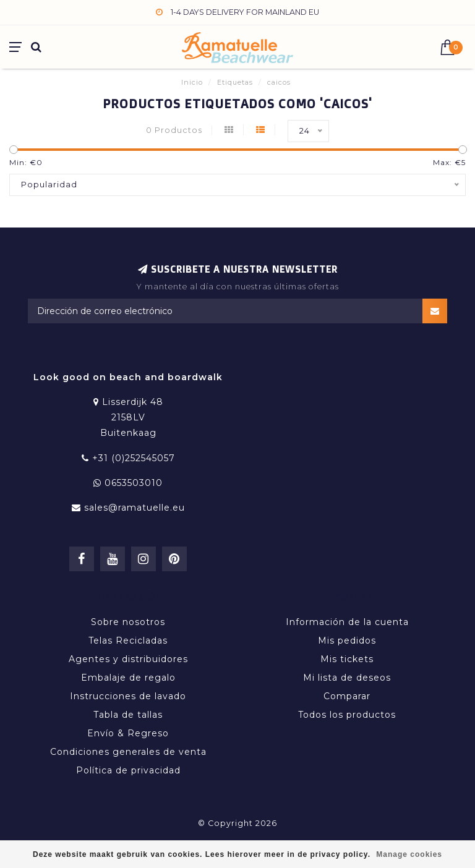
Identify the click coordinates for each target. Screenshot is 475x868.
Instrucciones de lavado (128, 696)
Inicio (192, 82)
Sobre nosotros (128, 622)
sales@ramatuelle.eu (135, 508)
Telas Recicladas (128, 640)
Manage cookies (409, 854)
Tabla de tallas (128, 715)
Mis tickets (347, 659)
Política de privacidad (128, 770)
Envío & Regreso (128, 733)
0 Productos (174, 130)
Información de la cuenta (347, 622)
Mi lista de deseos (347, 678)
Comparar (347, 696)
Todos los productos (347, 715)
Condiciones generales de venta (128, 752)
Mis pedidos (347, 640)
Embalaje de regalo (128, 678)
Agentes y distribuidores (128, 659)
